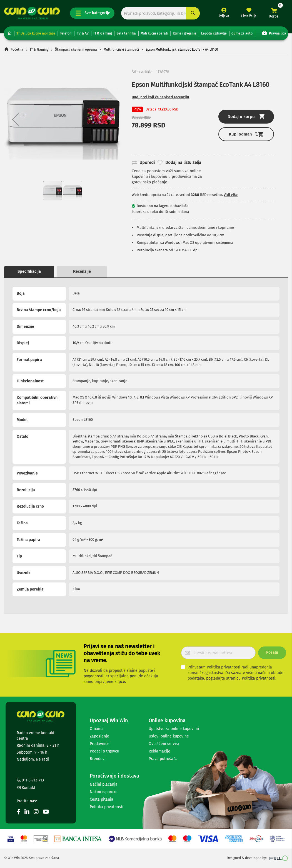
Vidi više (231, 195)
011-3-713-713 (30, 780)
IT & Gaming (103, 33)
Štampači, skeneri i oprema (76, 50)
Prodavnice (100, 744)
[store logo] (32, 13)
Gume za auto (242, 33)
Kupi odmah (246, 134)
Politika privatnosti (107, 807)
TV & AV (83, 33)
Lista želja (249, 16)
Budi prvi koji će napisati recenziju (160, 97)
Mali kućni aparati (154, 33)
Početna (17, 50)
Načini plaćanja (104, 784)
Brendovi (98, 759)
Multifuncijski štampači (121, 50)
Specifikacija (29, 271)
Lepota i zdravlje (214, 33)
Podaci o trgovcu (104, 751)
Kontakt (26, 788)
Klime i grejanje (185, 33)
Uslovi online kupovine (169, 736)
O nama (97, 729)
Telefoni (66, 33)
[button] (15, 119)
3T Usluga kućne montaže (36, 33)
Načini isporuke (104, 792)
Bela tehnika (126, 33)
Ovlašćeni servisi (164, 744)
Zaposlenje (99, 736)
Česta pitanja (102, 799)
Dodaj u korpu (246, 117)
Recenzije (82, 271)
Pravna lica (274, 33)
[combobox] (160, 13)
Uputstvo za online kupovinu (174, 729)
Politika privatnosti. (259, 678)
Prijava (224, 16)
